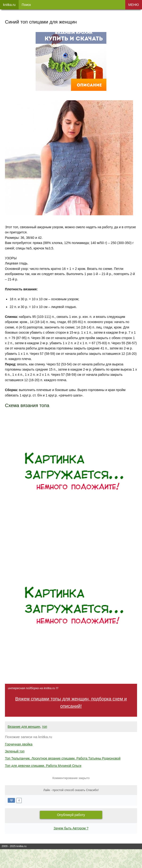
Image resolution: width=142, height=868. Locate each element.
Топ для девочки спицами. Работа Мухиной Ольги (43, 766)
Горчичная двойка (19, 744)
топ (45, 727)
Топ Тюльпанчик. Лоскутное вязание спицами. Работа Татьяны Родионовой (63, 758)
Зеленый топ (15, 751)
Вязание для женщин (24, 727)
